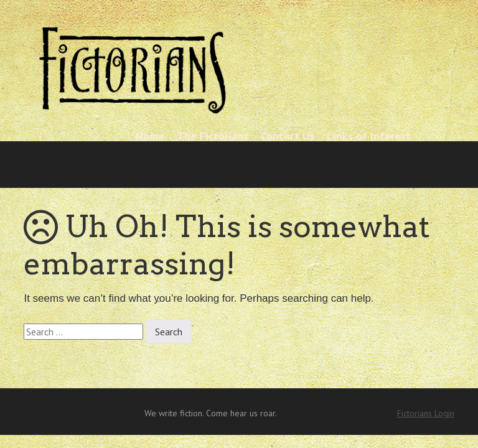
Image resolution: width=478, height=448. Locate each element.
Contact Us (288, 136)
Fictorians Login (426, 413)
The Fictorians (213, 136)
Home (150, 136)
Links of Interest (369, 136)
